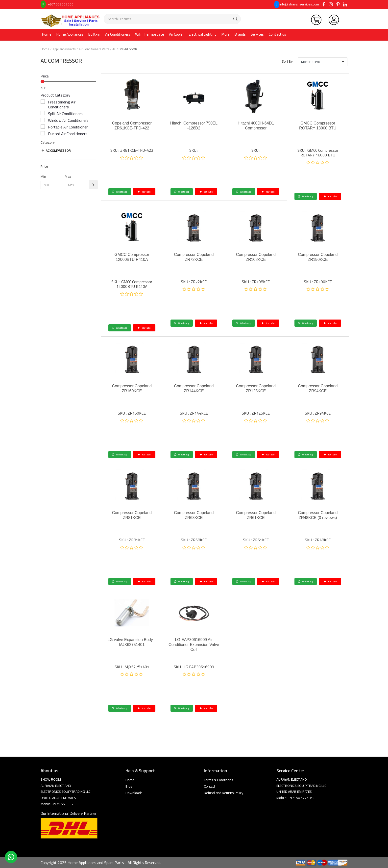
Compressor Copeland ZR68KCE (194, 515)
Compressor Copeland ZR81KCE (132, 515)
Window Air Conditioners (68, 120)
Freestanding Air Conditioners (62, 104)
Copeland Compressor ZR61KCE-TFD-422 (132, 126)
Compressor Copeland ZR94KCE (318, 388)
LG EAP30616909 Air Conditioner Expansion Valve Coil (194, 645)
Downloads (134, 793)
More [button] (226, 34)
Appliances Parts (64, 49)
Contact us (277, 34)
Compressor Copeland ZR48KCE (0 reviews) (318, 515)
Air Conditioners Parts (94, 49)
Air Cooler (176, 34)
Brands (240, 34)
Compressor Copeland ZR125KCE (256, 388)
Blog (129, 786)
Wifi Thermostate (150, 34)
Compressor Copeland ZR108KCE (256, 257)
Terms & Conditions (218, 780)
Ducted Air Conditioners (68, 134)
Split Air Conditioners (65, 114)
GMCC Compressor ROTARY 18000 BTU (318, 126)
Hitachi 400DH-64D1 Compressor (256, 126)
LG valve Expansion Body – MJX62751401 (132, 642)
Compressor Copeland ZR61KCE (256, 515)
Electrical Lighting (203, 34)
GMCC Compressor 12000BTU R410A (132, 257)
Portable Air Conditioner (68, 127)
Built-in (94, 34)
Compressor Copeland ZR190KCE (318, 257)
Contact (209, 786)
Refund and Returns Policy (224, 793)
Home (47, 34)
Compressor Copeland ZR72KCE (194, 257)
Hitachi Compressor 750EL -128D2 (194, 126)
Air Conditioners (118, 34)
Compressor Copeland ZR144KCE (194, 388)
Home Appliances (70, 34)
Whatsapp (120, 192)
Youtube (144, 192)
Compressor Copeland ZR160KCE (132, 388)
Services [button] (257, 34)
